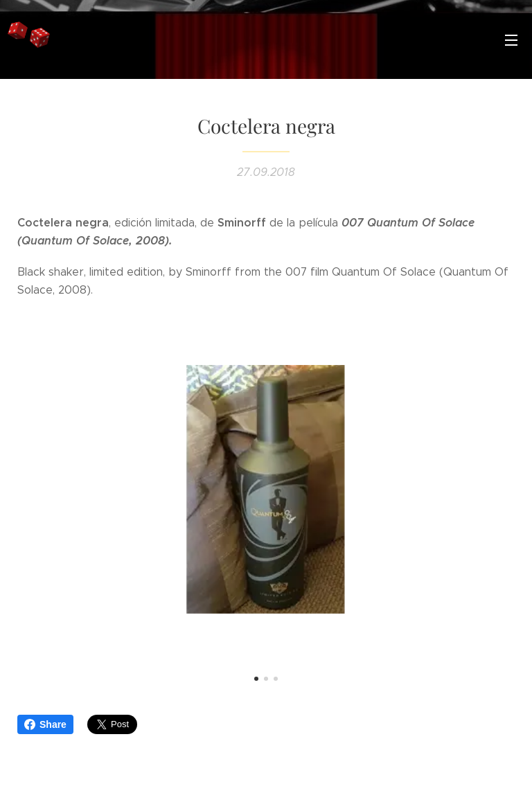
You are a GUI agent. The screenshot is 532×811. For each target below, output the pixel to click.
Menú (511, 40)
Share (45, 724)
